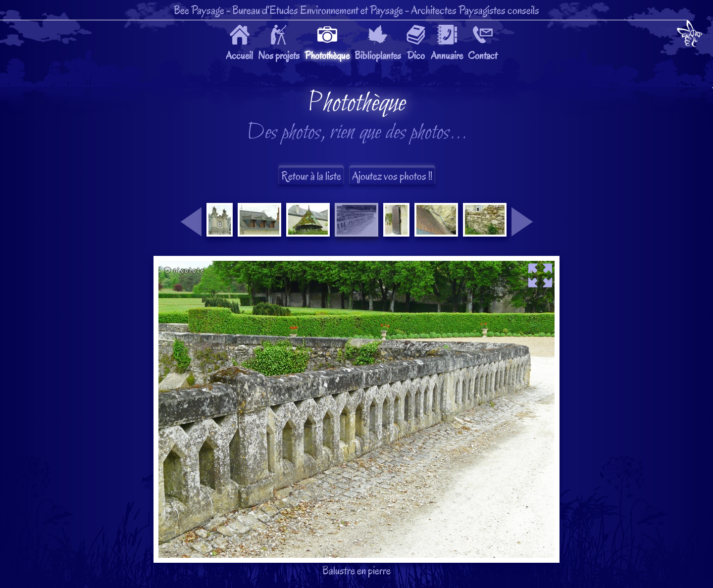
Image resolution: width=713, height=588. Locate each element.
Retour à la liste (311, 176)
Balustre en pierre (356, 334)
